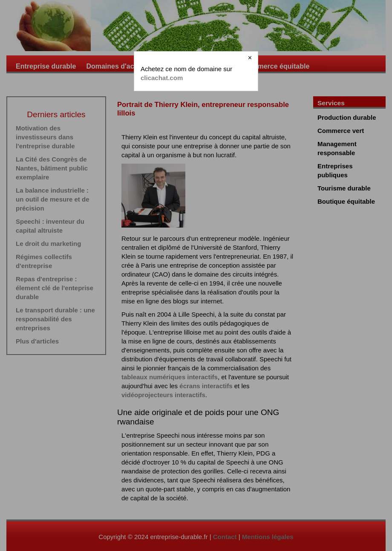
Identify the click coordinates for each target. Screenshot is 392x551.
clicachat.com (162, 78)
